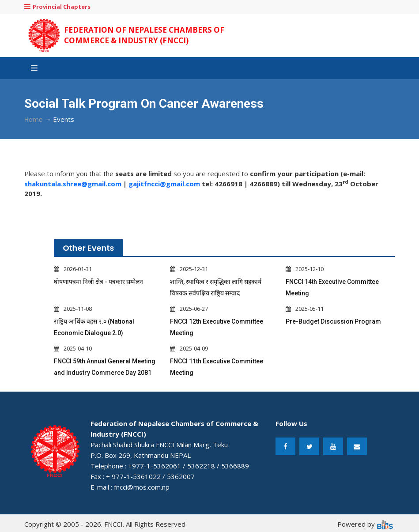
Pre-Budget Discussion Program (333, 321)
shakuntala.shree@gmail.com (73, 184)
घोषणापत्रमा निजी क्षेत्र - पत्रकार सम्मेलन (98, 282)
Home (34, 120)
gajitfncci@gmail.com (164, 184)
